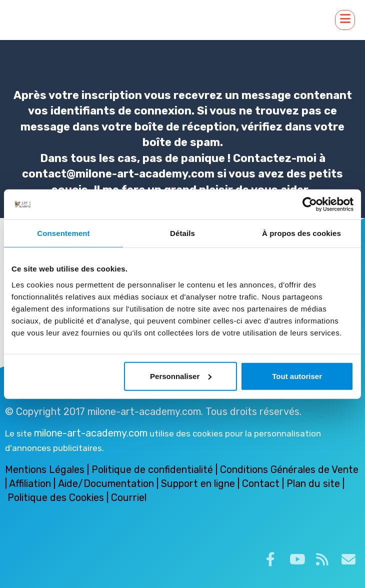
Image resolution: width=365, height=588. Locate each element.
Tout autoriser (297, 376)
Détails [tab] (182, 233)
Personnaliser (181, 376)
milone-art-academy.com (91, 433)
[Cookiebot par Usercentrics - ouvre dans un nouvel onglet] (310, 204)
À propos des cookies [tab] (301, 233)
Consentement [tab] (63, 233)
